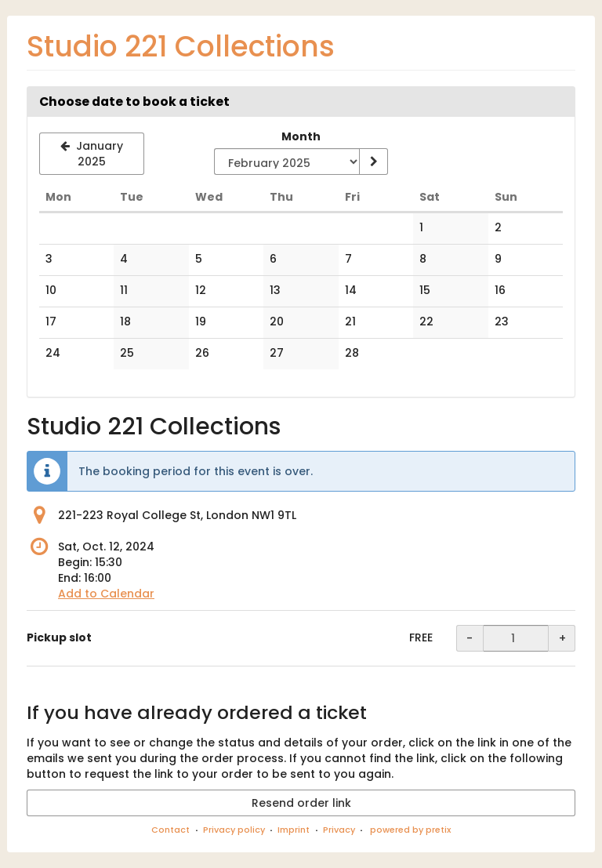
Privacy (339, 830)
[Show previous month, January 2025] (92, 154)
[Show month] (373, 162)
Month (301, 136)
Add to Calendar (106, 594)
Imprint (294, 830)
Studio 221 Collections (181, 47)
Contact (170, 830)
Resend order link (301, 803)
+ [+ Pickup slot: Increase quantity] (562, 638)
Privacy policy (234, 830)
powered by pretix (410, 830)
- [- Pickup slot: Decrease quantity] (470, 638)
